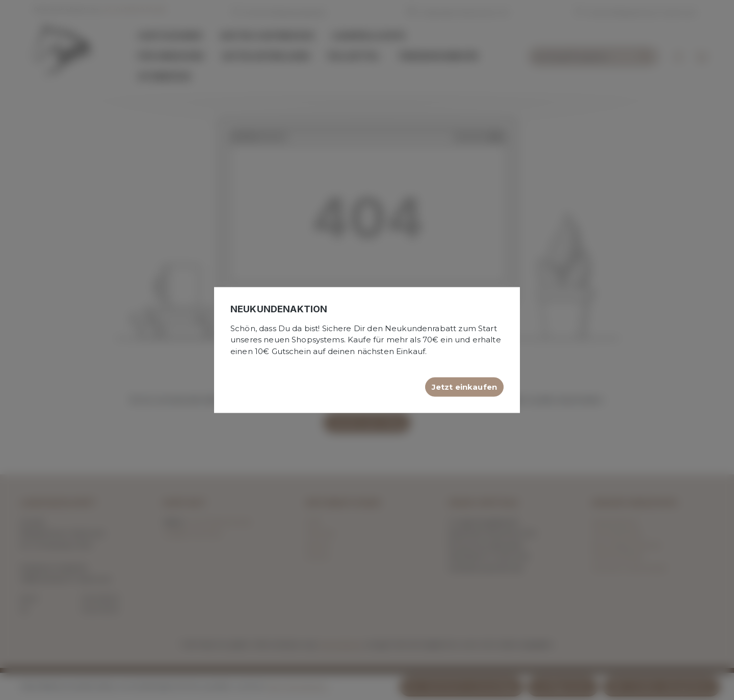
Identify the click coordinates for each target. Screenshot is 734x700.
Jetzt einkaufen (464, 387)
